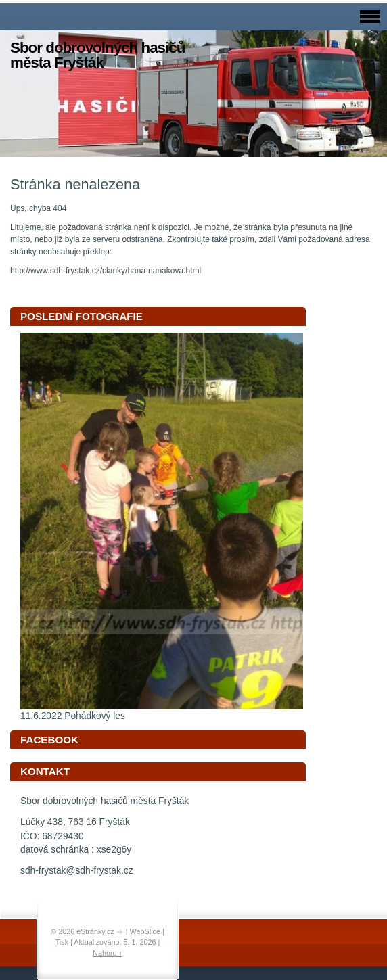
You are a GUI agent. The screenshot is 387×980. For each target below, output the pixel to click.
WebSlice (145, 931)
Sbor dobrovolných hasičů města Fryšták (97, 55)
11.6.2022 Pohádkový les (73, 716)
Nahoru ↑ (108, 953)
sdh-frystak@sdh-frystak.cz (77, 871)
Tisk (62, 942)
